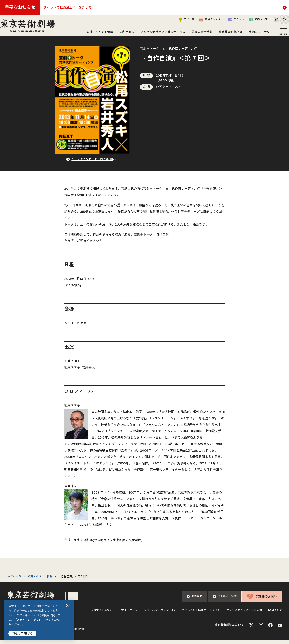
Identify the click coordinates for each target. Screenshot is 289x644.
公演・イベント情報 (98, 34)
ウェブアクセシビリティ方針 (244, 615)
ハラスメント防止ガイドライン (201, 615)
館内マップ (253, 21)
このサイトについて (103, 615)
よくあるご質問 (225, 601)
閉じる (68, 606)
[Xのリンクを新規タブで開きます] (251, 630)
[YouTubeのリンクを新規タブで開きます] (280, 630)
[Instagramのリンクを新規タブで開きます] (261, 630)
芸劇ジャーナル (258, 34)
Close (285, 7)
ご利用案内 (125, 34)
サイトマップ (130, 615)
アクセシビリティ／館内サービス (161, 34)
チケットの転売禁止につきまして (67, 8)
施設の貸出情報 (200, 34)
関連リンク (275, 615)
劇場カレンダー (205, 21)
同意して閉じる (22, 633)
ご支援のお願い (262, 601)
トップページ (13, 581)
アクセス (181, 21)
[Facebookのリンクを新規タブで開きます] (270, 630)
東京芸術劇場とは (229, 34)
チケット (230, 21)
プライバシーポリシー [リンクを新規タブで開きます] (31, 620)
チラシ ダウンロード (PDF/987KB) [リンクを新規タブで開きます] (93, 164)
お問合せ (195, 601)
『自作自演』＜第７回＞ (73, 581)
